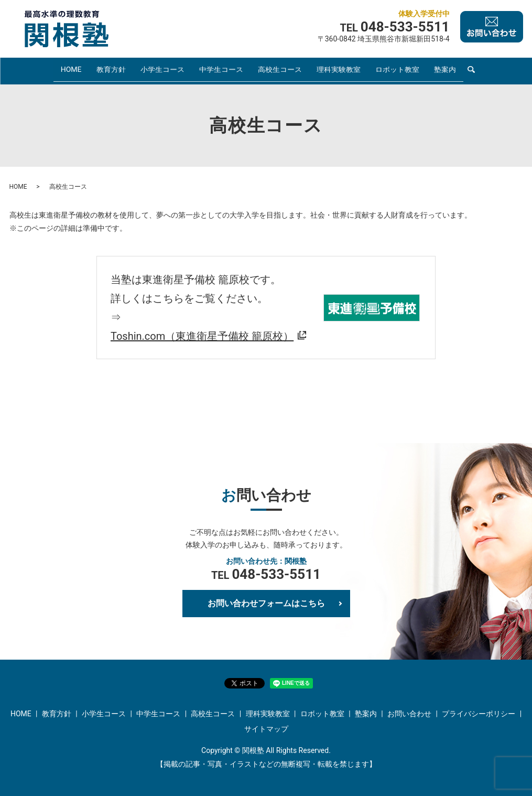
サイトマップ (266, 729)
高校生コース (279, 70)
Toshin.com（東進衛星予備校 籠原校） (202, 336)
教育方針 (111, 70)
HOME (71, 70)
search (471, 71)
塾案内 (444, 70)
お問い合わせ (409, 713)
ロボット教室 (397, 70)
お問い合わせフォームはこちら (266, 603)
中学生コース (221, 70)
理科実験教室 (338, 70)
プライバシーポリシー (479, 713)
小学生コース (162, 70)
